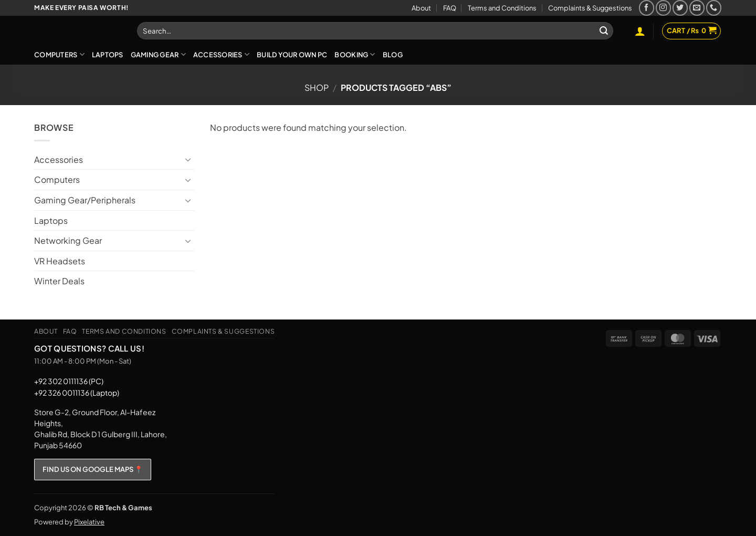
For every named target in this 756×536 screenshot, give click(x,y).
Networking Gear (68, 240)
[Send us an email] (697, 8)
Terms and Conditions (502, 8)
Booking (355, 54)
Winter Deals (59, 281)
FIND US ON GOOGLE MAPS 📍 (93, 469)
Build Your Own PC (292, 55)
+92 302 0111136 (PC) (69, 381)
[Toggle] (188, 159)
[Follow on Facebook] (647, 8)
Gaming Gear (158, 54)
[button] (640, 31)
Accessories (221, 54)
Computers (59, 54)
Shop (317, 87)
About (421, 8)
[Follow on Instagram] (663, 8)
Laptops (108, 55)
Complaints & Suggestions (590, 8)
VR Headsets (60, 261)
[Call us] (714, 8)
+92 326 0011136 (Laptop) (77, 393)
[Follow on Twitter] (680, 8)
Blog (393, 55)
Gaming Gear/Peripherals (85, 200)
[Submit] (604, 31)
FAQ (450, 8)
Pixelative (89, 522)
